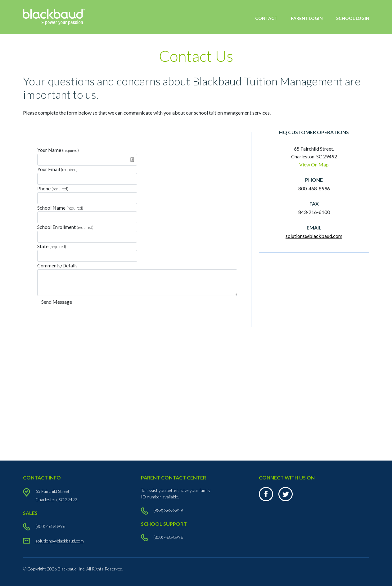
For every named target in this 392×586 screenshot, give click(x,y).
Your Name (58, 150)
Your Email (57, 169)
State (52, 246)
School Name (60, 208)
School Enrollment (65, 227)
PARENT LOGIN (307, 18)
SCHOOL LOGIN (353, 18)
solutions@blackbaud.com (314, 236)
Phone (53, 188)
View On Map (314, 164)
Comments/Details (57, 265)
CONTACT (266, 18)
